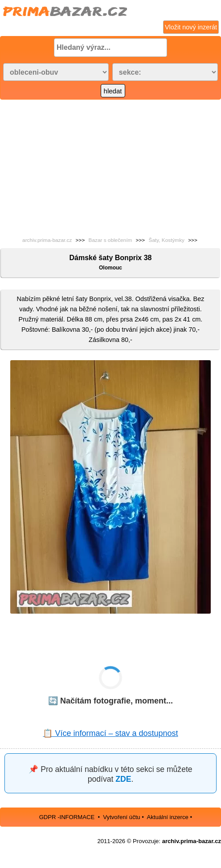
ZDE (123, 779)
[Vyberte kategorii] (56, 72)
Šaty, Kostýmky (167, 240)
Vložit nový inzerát (191, 27)
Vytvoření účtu (121, 817)
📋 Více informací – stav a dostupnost (110, 733)
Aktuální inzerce (167, 817)
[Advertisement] (110, 166)
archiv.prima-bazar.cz (47, 240)
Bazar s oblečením (110, 240)
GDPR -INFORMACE (68, 817)
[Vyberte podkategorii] (165, 72)
